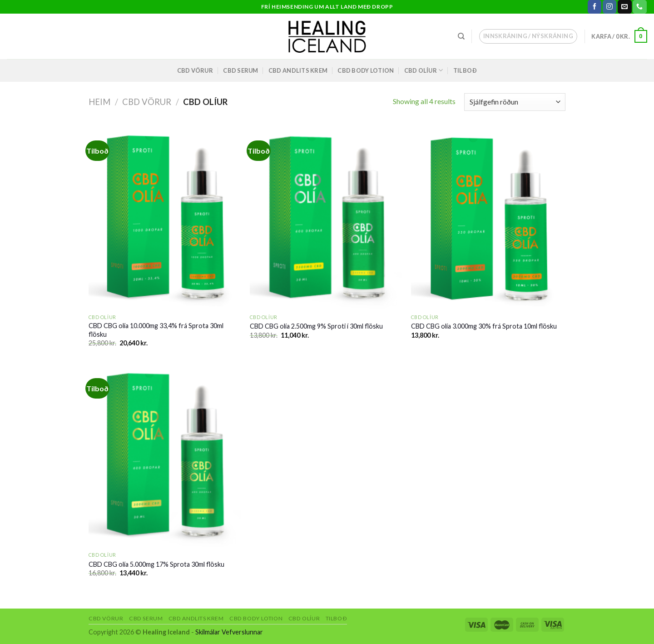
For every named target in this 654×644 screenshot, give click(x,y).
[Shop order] (515, 102)
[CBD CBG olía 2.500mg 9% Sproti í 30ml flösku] (326, 218)
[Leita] (461, 36)
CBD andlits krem (298, 70)
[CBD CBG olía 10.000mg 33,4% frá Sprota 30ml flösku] (165, 218)
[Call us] (639, 7)
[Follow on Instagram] (609, 7)
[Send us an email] (624, 7)
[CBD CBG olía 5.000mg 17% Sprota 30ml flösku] (165, 456)
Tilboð (465, 70)
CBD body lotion (366, 70)
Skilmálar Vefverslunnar (229, 632)
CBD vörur (195, 70)
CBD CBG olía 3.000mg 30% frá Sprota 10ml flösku (484, 326)
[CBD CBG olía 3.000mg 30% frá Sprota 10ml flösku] (487, 218)
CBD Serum (240, 70)
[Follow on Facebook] (595, 7)
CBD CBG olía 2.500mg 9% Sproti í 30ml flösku (316, 326)
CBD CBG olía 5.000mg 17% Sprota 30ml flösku (156, 564)
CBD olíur (424, 70)
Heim (99, 102)
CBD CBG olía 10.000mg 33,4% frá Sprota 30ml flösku (156, 330)
